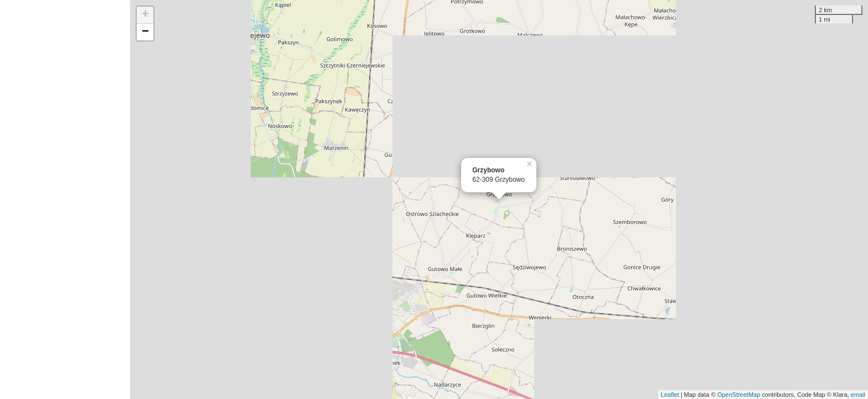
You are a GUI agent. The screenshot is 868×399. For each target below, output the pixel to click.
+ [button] (145, 15)
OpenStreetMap (739, 395)
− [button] (145, 32)
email (858, 395)
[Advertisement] (65, 199)
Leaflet (670, 395)
